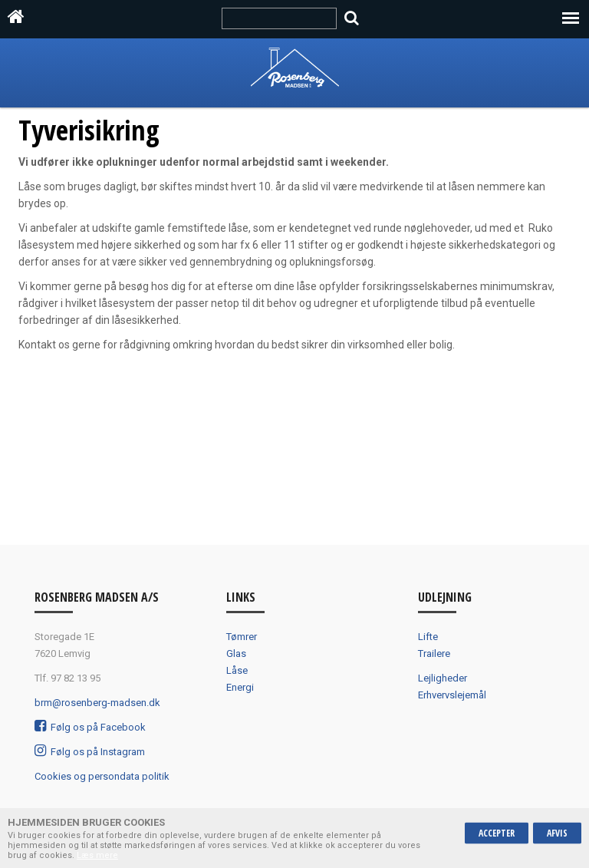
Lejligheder (443, 678)
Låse (237, 670)
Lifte (428, 637)
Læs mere (97, 855)
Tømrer (242, 637)
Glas (236, 653)
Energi (240, 687)
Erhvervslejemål (452, 695)
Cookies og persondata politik (102, 776)
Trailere (434, 653)
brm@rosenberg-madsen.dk (97, 703)
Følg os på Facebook (90, 727)
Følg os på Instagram (90, 752)
